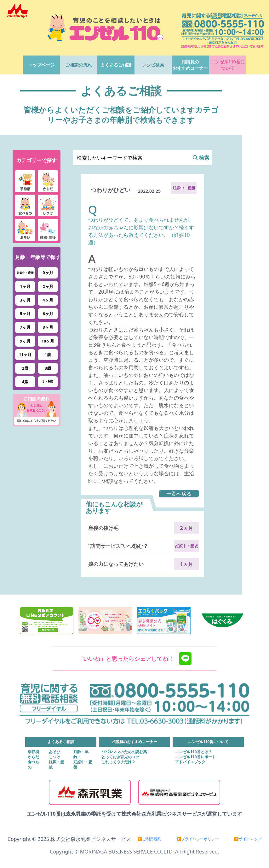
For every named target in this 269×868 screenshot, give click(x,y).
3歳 (48, 368)
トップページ (41, 65)
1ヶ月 (25, 286)
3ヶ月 (25, 300)
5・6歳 (48, 381)
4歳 (25, 382)
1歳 (48, 355)
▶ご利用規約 (149, 839)
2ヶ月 (48, 286)
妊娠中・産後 (25, 273)
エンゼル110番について (228, 65)
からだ (33, 757)
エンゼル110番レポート (195, 757)
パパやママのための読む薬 (124, 752)
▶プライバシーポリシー (198, 839)
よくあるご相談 (116, 65)
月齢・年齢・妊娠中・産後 (83, 759)
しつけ (54, 757)
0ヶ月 (48, 273)
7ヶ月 (25, 327)
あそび (54, 752)
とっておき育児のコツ (120, 757)
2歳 (25, 368)
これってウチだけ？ (118, 762)
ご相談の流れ (79, 65)
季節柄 (33, 752)
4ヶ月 (48, 300)
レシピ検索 (153, 65)
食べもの (33, 765)
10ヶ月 (48, 341)
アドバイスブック (190, 762)
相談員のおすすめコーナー (190, 65)
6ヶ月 (48, 314)
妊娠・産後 (56, 765)
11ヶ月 (25, 355)
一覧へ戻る (179, 494)
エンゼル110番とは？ (194, 752)
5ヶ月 (25, 314)
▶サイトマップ (248, 839)
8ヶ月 (48, 327)
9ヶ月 (25, 341)
